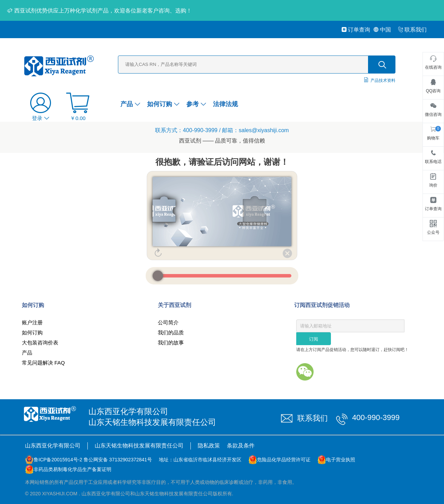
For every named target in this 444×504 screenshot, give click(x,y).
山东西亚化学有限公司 (53, 446)
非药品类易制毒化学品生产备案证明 (72, 469)
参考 (196, 104)
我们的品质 (171, 332)
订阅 (314, 339)
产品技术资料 (383, 80)
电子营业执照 (341, 460)
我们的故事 (171, 343)
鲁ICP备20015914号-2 (58, 460)
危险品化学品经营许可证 (284, 460)
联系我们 (412, 30)
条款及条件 (241, 446)
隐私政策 (209, 446)
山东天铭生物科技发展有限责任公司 (139, 446)
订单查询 (356, 30)
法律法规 (225, 104)
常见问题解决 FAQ (43, 363)
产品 (130, 104)
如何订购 (163, 104)
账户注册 (32, 322)
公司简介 (168, 322)
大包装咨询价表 (40, 343)
